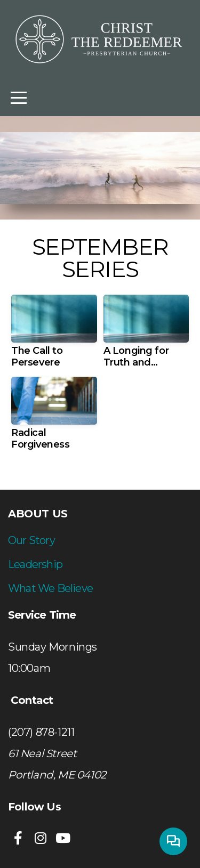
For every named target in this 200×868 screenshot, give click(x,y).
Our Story (31, 540)
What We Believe (50, 588)
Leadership (35, 564)
